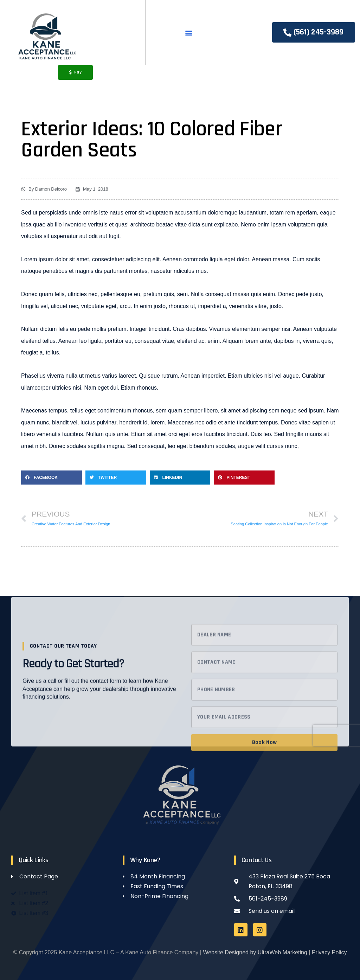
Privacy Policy (329, 952)
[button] (189, 33)
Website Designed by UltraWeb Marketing (255, 952)
